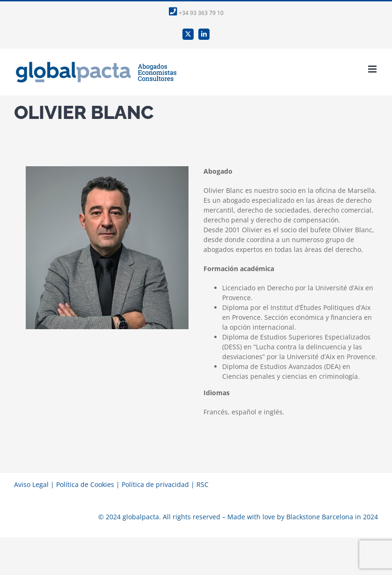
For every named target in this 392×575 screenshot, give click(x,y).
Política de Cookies (85, 484)
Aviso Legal (31, 484)
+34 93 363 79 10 (196, 13)
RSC (203, 484)
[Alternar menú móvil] (373, 69)
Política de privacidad (155, 484)
